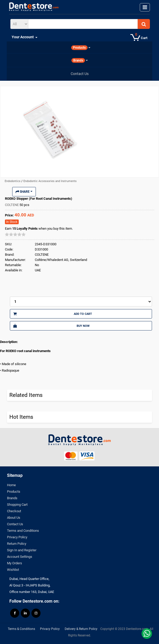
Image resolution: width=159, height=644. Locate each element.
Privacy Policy (17, 537)
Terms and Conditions (23, 531)
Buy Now (51, 326)
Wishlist (13, 570)
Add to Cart (53, 314)
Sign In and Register (22, 550)
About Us (14, 518)
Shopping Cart (17, 505)
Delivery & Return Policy (81, 629)
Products (14, 492)
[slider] (15, 234)
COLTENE (12, 205)
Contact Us (15, 524)
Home (11, 485)
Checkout (14, 511)
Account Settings (20, 557)
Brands (12, 498)
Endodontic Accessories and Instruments (50, 181)
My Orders (15, 563)
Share (24, 192)
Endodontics (13, 181)
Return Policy (17, 544)
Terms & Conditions (21, 629)
